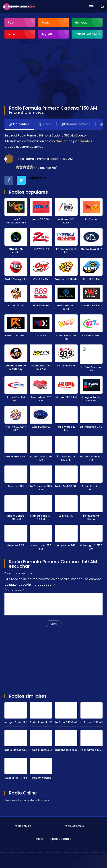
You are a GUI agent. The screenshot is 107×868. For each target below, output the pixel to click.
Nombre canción (76, 124)
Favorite (38, 178)
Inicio (39, 836)
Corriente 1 (19, 124)
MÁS (54, 621)
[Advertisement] (38, 73)
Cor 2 (45, 124)
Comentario (14, 588)
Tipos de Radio (61, 836)
